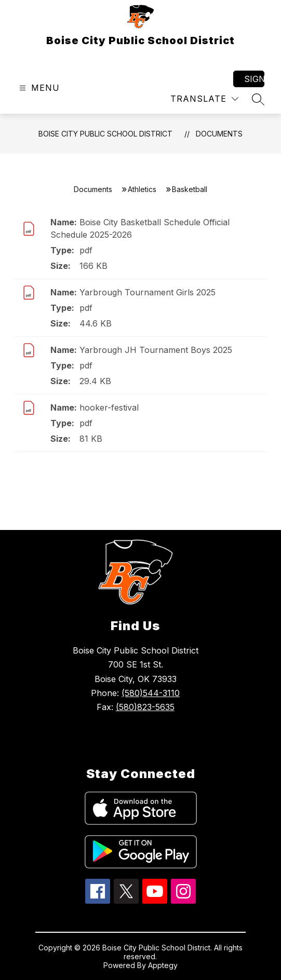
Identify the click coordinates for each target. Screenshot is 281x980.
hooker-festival (109, 407)
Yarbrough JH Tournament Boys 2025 (156, 350)
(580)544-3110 (151, 693)
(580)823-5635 (145, 707)
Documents (219, 134)
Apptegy (163, 965)
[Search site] (258, 99)
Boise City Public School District (105, 134)
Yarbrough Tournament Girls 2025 (148, 292)
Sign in (254, 79)
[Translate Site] (204, 99)
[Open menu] (38, 88)
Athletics (142, 189)
